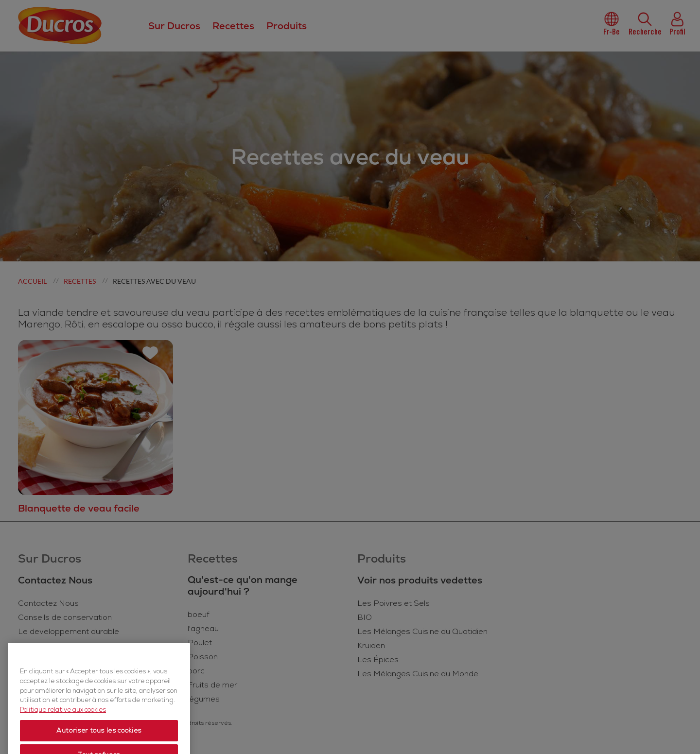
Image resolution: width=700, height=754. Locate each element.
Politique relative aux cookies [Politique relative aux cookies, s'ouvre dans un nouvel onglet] (63, 732)
